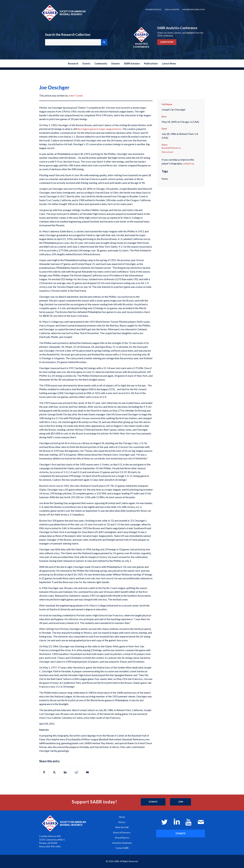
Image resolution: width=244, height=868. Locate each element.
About (122, 817)
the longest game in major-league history (99, 129)
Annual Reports (122, 838)
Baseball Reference (171, 148)
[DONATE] (181, 833)
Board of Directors (122, 833)
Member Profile (153, 9)
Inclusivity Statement (122, 843)
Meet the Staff (122, 827)
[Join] (181, 802)
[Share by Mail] (87, 772)
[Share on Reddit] (76, 772)
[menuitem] (153, 10)
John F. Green (76, 95)
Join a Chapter (172, 9)
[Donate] (153, 802)
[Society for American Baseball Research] (63, 13)
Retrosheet (167, 152)
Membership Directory (194, 9)
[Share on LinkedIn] (65, 772)
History (122, 822)
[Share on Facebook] (44, 772)
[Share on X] (54, 772)
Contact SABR (122, 848)
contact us (188, 163)
